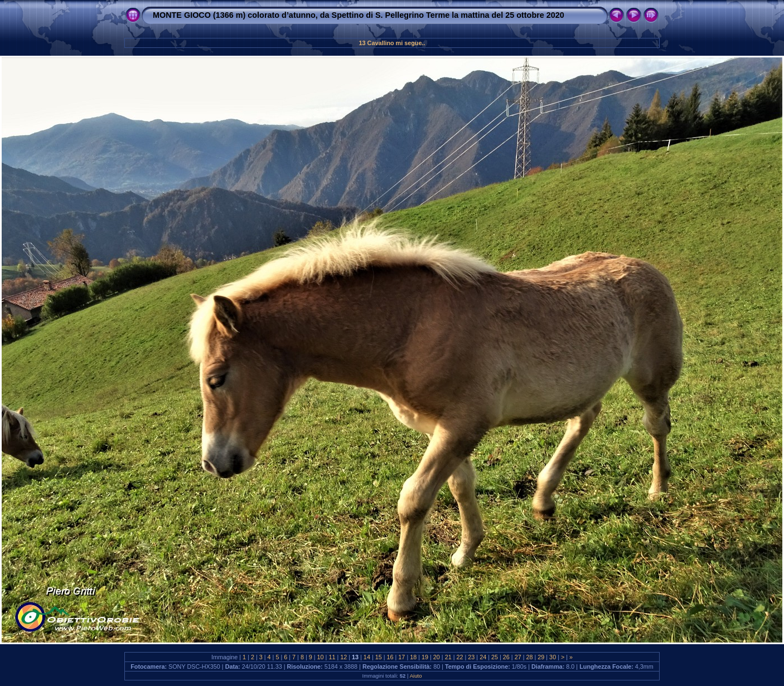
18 (413, 657)
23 (471, 657)
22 (460, 657)
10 (321, 657)
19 (425, 657)
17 (401, 657)
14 (367, 657)
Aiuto (416, 676)
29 (541, 657)
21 (448, 657)
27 (518, 657)
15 (379, 657)
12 (343, 657)
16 (390, 657)
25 (495, 657)
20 (437, 657)
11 (332, 657)
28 (529, 657)
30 (553, 657)
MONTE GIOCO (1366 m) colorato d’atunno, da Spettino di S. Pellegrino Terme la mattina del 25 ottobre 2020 (359, 15)
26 (506, 657)
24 (483, 657)
